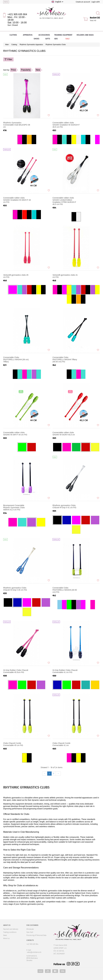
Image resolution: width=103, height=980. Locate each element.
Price (13, 70)
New (38, 70)
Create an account (83, 2)
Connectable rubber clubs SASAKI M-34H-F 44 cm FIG (15, 434)
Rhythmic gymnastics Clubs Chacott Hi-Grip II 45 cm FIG (15, 589)
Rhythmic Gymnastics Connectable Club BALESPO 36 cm (17, 125)
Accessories (44, 35)
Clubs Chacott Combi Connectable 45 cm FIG (13, 744)
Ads (56, 39)
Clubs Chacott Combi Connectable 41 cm (61, 744)
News (5, 935)
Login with (96, 2)
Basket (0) (95, 18)
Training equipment (63, 35)
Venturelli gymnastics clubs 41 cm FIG (65, 276)
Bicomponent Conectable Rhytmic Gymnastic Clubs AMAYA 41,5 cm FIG (14, 508)
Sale (66, 39)
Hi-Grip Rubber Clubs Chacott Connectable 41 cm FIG (65, 671)
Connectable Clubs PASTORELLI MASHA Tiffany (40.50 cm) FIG (65, 359)
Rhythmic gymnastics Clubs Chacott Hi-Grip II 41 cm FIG (64, 506)
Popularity (26, 70)
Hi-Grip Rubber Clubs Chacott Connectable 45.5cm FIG (16, 671)
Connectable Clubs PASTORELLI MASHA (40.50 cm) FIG (65, 590)
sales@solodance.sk (34, 952)
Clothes (14, 35)
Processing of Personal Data (36, 935)
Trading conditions (10, 932)
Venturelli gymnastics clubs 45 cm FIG (16, 276)
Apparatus (29, 35)
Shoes (37, 39)
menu (6, 2)
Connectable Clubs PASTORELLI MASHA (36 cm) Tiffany (16, 359)
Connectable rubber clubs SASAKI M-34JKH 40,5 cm (64, 434)
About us (6, 938)
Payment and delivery (11, 929)
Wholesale (30, 929)
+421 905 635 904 (17, 14)
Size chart (30, 932)
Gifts (48, 39)
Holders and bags (85, 35)
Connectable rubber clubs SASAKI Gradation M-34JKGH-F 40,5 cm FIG (66, 125)
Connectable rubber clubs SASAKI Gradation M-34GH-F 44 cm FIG (17, 200)
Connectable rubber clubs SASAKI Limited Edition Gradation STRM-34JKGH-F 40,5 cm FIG (64, 201)
